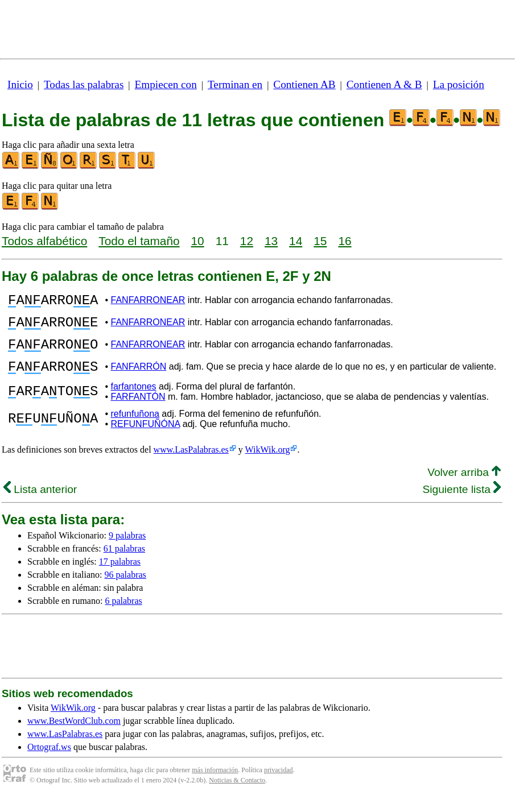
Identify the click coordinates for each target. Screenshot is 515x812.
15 (320, 241)
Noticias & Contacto (237, 794)
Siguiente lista (462, 503)
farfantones (134, 400)
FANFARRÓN (139, 378)
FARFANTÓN (138, 410)
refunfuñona (135, 427)
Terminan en (235, 84)
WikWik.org (268, 463)
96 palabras (125, 588)
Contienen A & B (384, 84)
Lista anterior (40, 503)
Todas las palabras (84, 84)
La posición (459, 84)
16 (345, 241)
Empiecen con (166, 84)
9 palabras (127, 549)
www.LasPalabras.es (191, 463)
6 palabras (123, 614)
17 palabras (120, 575)
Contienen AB (304, 84)
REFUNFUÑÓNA (146, 438)
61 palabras (124, 562)
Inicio (20, 84)
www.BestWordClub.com (74, 734)
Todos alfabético (44, 241)
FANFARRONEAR (148, 302)
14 (296, 241)
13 (271, 241)
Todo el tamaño (139, 241)
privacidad (279, 784)
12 (247, 241)
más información (215, 784)
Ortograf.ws (49, 761)
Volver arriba (464, 486)
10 (198, 241)
